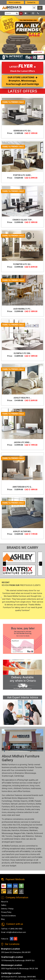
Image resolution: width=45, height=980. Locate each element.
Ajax (6, 828)
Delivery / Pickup (7, 909)
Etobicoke (6, 830)
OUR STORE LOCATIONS (22, 81)
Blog (3, 919)
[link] (40, 8)
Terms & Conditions (8, 916)
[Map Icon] (34, 8)
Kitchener (24, 830)
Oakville (30, 833)
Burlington (23, 828)
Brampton (19, 773)
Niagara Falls (20, 833)
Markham (34, 830)
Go (21, 14)
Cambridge (19, 776)
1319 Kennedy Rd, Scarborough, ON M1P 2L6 (18, 961)
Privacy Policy (6, 912)
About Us (5, 902)
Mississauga (30, 773)
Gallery (4, 905)
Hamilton (15, 830)
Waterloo (30, 836)
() (27, 13)
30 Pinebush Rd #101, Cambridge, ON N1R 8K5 (18, 977)
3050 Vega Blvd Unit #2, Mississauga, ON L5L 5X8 (19, 969)
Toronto (9, 836)
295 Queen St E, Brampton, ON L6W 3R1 (16, 952)
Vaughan (17, 836)
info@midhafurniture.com (16, 932)
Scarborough (8, 776)
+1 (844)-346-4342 (15, 929)
